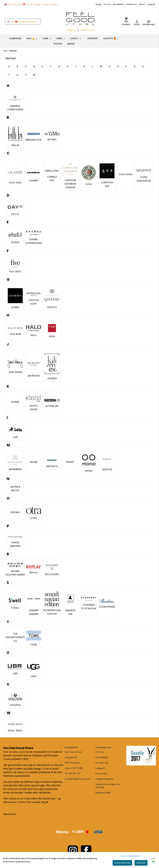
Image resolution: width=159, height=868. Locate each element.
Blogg (98, 4)
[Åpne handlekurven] (149, 23)
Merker (71, 44)
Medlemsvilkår (103, 793)
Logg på (151, 4)
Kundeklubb (118, 4)
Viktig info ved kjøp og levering (107, 786)
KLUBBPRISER (15, 38)
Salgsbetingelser (105, 779)
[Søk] (23, 22)
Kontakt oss (131, 4)
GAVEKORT (93, 38)
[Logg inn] (126, 22)
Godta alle (141, 863)
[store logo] (80, 22)
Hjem (5, 51)
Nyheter (58, 44)
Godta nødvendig (122, 863)
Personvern (102, 774)
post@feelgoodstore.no (78, 779)
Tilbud (142, 4)
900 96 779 (74, 774)
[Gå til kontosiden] (137, 23)
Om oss (107, 4)
